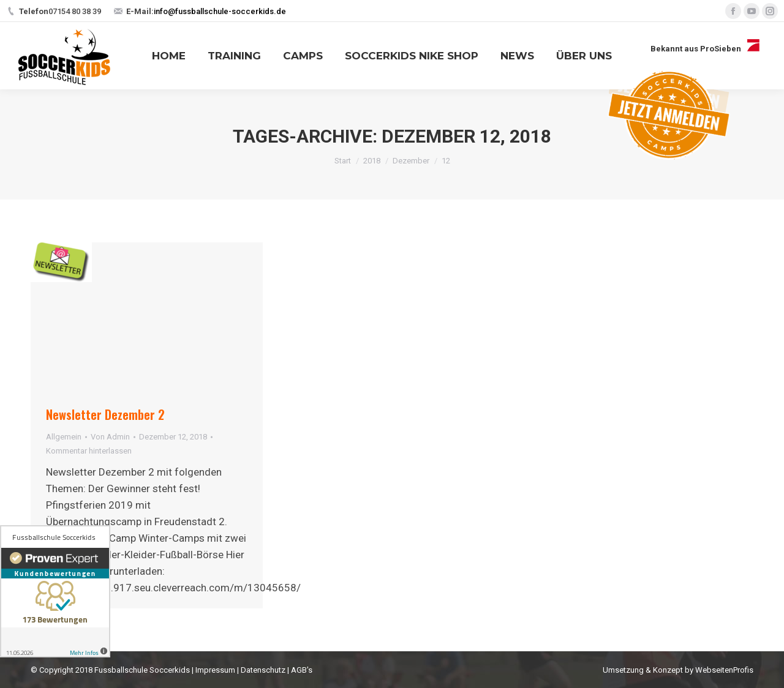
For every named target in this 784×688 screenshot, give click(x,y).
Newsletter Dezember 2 (105, 414)
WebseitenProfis (724, 670)
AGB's (302, 670)
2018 (372, 161)
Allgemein (64, 437)
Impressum (215, 670)
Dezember (411, 161)
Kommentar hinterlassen (89, 451)
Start (343, 161)
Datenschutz (263, 670)
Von (110, 437)
